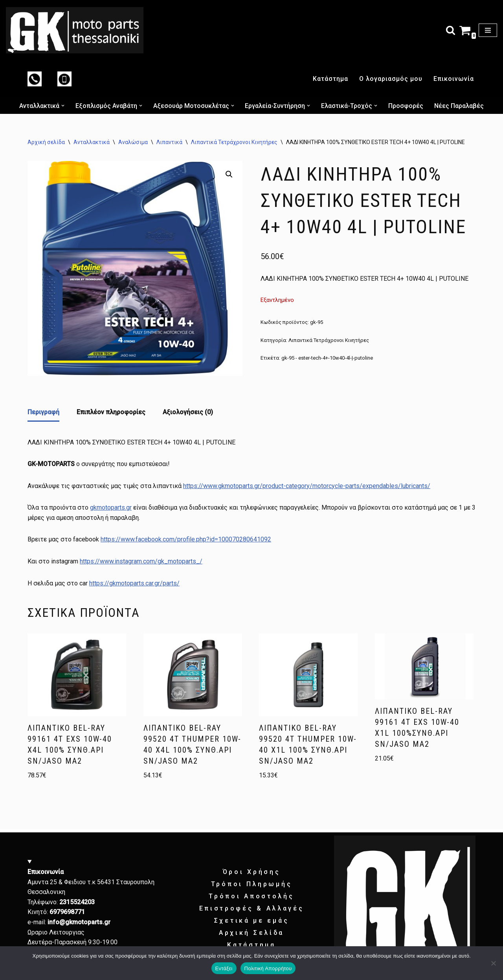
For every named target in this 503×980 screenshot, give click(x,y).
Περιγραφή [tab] (43, 412)
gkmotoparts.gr (111, 507)
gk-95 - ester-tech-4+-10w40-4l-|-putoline (327, 358)
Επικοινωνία (454, 79)
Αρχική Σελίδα (251, 933)
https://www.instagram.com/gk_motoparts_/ (141, 561)
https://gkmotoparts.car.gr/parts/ (134, 583)
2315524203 (77, 902)
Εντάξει (224, 968)
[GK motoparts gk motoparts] (75, 30)
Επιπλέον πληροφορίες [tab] (111, 412)
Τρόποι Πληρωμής (252, 884)
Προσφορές (406, 106)
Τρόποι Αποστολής (251, 896)
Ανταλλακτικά (92, 142)
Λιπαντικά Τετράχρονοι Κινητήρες (234, 142)
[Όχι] (493, 963)
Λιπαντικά (169, 142)
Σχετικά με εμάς (252, 921)
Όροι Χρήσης (252, 872)
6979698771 (67, 912)
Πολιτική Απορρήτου (268, 968)
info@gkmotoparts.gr (79, 922)
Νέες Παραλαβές (459, 106)
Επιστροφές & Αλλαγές (252, 908)
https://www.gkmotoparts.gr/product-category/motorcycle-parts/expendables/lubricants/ (307, 486)
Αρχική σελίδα (46, 142)
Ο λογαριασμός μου (391, 79)
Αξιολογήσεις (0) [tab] (188, 412)
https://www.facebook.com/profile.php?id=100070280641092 (186, 539)
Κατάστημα (330, 79)
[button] (63, 106)
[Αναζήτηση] (451, 30)
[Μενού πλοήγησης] (488, 30)
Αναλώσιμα (133, 142)
